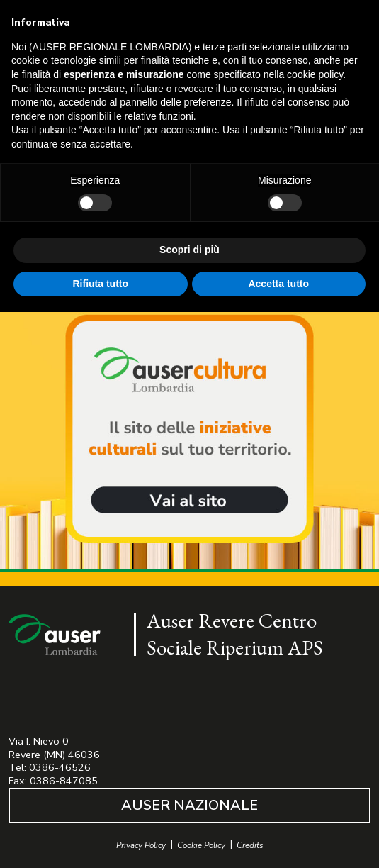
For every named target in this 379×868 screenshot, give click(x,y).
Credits (250, 846)
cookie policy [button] (315, 74)
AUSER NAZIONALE (189, 805)
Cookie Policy (201, 846)
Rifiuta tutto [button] (100, 284)
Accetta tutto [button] (278, 284)
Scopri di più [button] (189, 250)
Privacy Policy (141, 846)
